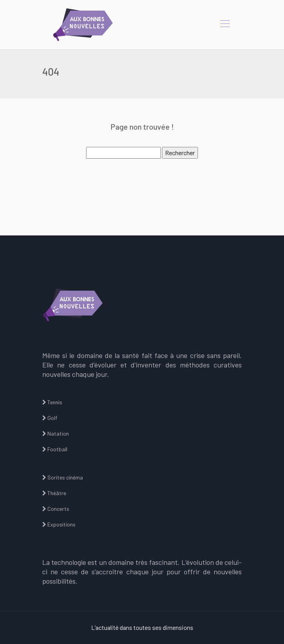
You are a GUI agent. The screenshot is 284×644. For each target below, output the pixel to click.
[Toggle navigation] (225, 25)
